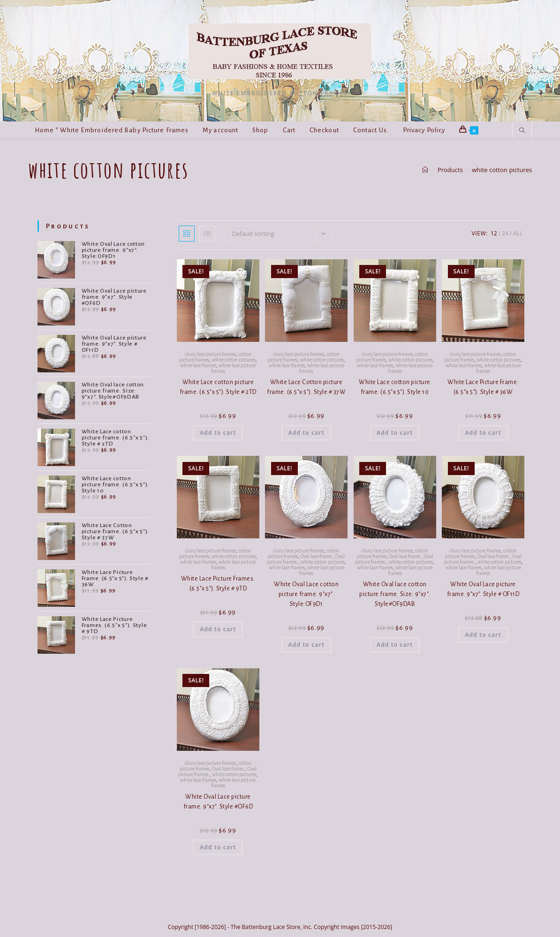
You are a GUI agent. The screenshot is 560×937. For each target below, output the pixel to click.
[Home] (425, 170)
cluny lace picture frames (210, 354)
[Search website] (522, 131)
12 (494, 233)
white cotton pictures (502, 170)
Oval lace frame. (317, 556)
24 (505, 233)
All (518, 233)
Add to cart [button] (218, 433)
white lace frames (198, 365)
